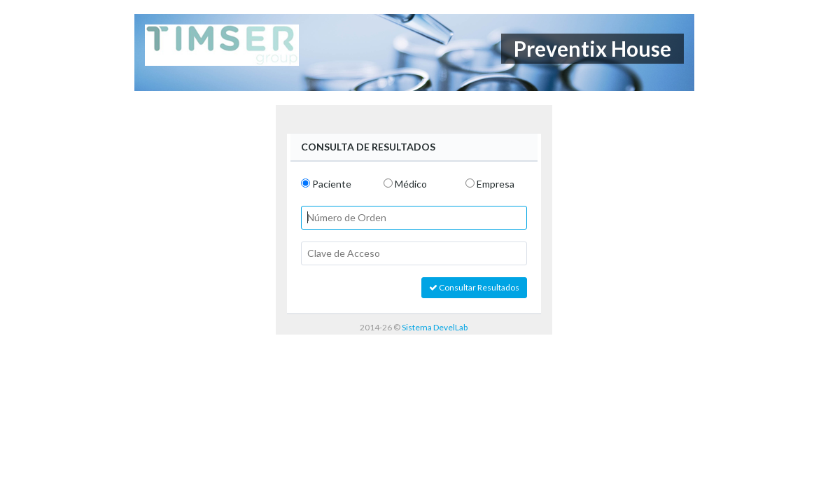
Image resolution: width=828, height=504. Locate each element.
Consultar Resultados (474, 287)
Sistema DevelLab (435, 327)
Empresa (496, 184)
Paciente (332, 184)
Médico (411, 184)
